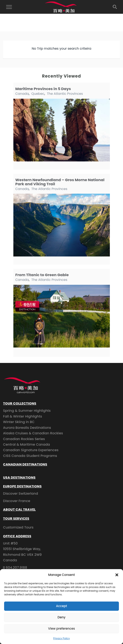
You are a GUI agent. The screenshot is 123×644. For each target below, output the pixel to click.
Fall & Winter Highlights (23, 416)
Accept (62, 606)
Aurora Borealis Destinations (27, 428)
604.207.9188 (16, 568)
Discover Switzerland (21, 494)
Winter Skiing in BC (19, 422)
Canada (22, 94)
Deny (61, 617)
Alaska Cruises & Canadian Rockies (33, 433)
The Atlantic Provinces (65, 94)
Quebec (38, 94)
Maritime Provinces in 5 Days (43, 89)
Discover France (17, 501)
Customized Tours (18, 527)
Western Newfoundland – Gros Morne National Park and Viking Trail (60, 182)
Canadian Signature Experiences (31, 450)
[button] (117, 575)
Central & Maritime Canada (26, 444)
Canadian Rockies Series (24, 439)
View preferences (61, 629)
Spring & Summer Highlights (27, 411)
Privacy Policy (62, 638)
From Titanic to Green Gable (42, 275)
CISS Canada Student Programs (30, 456)
